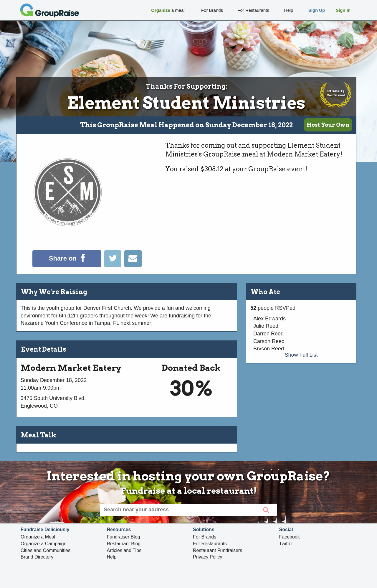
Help (112, 557)
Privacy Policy (208, 557)
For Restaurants (210, 544)
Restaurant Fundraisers (218, 550)
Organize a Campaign (44, 544)
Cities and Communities (46, 550)
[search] (266, 510)
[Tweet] (114, 266)
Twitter (286, 544)
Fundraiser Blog (124, 537)
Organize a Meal (38, 537)
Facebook (290, 537)
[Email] (133, 266)
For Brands (205, 537)
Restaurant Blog (124, 544)
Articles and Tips (124, 550)
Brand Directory (37, 557)
